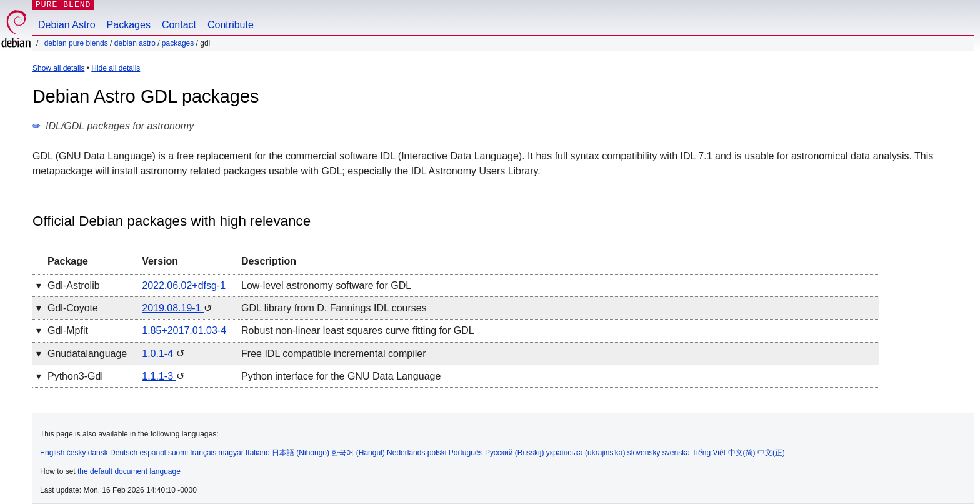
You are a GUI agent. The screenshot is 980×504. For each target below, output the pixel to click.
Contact (179, 25)
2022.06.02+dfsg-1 (184, 285)
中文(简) (742, 453)
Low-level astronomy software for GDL (326, 285)
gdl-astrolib (74, 285)
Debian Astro (67, 25)
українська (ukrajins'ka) (586, 453)
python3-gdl (75, 376)
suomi (178, 453)
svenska (676, 453)
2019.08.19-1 (173, 308)
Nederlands (406, 453)
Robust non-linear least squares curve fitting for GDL (358, 330)
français (203, 453)
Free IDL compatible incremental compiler (334, 354)
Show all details (58, 68)
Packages (129, 25)
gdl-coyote (73, 308)
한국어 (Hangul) (358, 453)
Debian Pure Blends (76, 43)
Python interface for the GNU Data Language (341, 376)
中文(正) (771, 453)
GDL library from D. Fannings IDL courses (334, 308)
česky (77, 453)
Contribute (231, 25)
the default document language (129, 471)
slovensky (644, 453)
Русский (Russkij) (515, 453)
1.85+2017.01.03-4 (184, 330)
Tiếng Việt (709, 453)
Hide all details (116, 68)
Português (466, 453)
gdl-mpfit (68, 330)
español (152, 453)
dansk (98, 453)
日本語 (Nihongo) (301, 453)
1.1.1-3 (159, 376)
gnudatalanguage (87, 354)
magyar (231, 453)
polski (437, 453)
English (52, 453)
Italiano (258, 453)
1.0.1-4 (159, 354)
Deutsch (124, 453)
